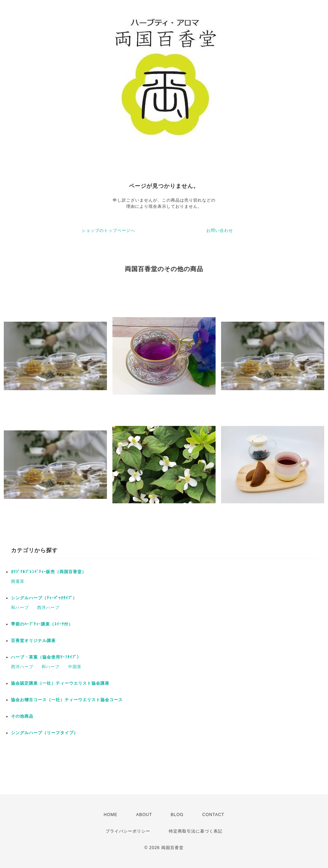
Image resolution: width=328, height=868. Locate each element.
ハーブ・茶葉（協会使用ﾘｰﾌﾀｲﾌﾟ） (46, 657)
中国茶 (75, 667)
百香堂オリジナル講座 (33, 641)
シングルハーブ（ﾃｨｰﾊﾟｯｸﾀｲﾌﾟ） (44, 598)
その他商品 (22, 716)
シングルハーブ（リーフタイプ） (45, 733)
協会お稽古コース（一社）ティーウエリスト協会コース (67, 700)
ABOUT (144, 815)
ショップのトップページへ (108, 231)
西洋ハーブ (48, 608)
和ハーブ (20, 608)
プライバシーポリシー (128, 831)
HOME (111, 815)
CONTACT (213, 815)
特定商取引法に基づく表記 (196, 831)
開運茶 (18, 581)
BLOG (177, 815)
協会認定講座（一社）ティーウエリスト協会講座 (60, 683)
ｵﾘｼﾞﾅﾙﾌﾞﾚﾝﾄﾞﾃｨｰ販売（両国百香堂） (49, 572)
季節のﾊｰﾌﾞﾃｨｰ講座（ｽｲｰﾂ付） (42, 624)
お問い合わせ (220, 231)
